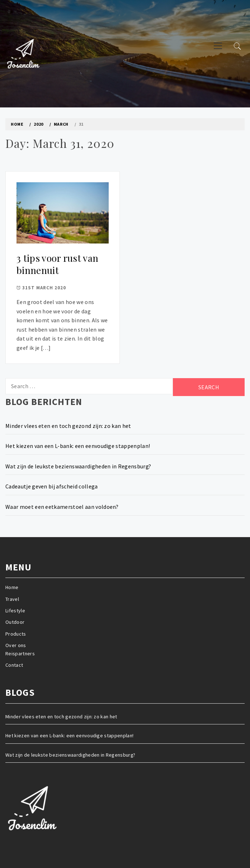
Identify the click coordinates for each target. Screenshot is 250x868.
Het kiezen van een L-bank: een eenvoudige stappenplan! (78, 446)
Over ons (16, 645)
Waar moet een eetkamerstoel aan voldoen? (62, 507)
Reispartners (20, 654)
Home (12, 587)
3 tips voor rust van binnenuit (57, 264)
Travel (12, 599)
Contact (14, 665)
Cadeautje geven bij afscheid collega (52, 486)
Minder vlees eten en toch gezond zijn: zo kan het (68, 426)
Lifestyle (15, 611)
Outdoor (15, 622)
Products (16, 634)
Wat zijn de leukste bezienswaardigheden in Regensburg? (78, 466)
